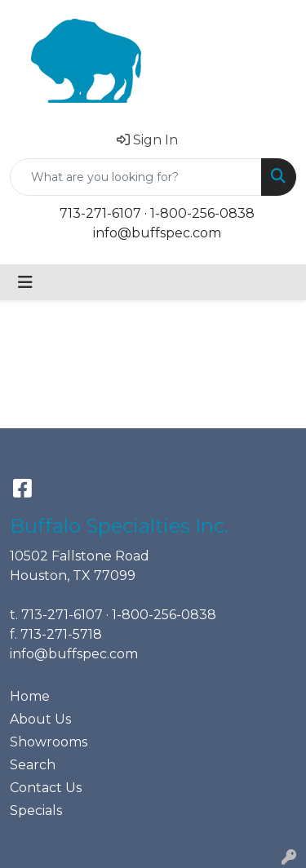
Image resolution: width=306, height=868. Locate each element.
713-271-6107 (100, 213)
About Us (40, 719)
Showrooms (49, 742)
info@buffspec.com (157, 233)
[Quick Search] (136, 177)
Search (33, 765)
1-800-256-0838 (202, 213)
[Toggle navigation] (25, 282)
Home (30, 696)
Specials (36, 810)
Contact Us (46, 788)
